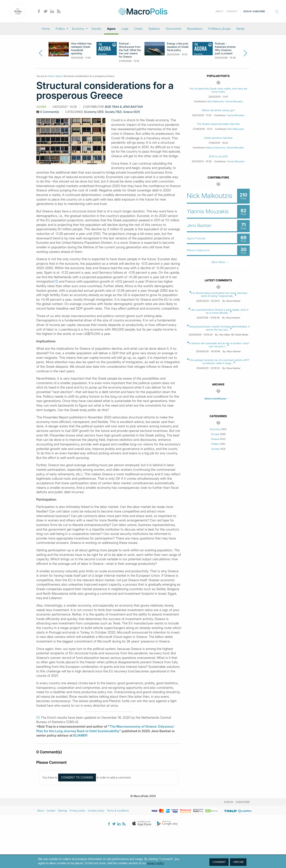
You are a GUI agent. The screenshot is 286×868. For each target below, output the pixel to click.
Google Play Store (167, 823)
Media (240, 29)
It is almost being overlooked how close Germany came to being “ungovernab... (219, 294)
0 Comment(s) (50, 112)
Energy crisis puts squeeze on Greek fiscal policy (178, 47)
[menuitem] (46, 29)
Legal (125, 29)
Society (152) (113, 112)
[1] (55, 281)
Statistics (154, 29)
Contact (232, 11)
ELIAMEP (80, 735)
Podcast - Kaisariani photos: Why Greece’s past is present (225, 48)
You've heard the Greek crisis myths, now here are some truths (218, 90)
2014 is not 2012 (218, 156)
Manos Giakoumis (216, 147)
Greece (215, 439)
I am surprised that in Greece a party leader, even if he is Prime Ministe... (219, 311)
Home (46, 29)
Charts (138, 29)
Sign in (247, 11)
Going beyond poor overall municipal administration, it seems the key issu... (219, 328)
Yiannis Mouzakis (234, 101)
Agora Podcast (196, 238)
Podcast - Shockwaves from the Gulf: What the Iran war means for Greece (130, 50)
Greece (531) (132, 112)
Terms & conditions (118, 810)
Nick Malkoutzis (216, 101)
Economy (78, 29)
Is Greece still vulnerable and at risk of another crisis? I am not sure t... (219, 345)
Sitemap (62, 810)
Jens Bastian (199, 225)
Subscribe (259, 11)
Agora (111, 29)
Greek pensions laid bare (218, 138)
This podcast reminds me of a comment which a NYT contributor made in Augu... (219, 362)
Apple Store (142, 823)
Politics (60, 29)
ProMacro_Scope (219, 29)
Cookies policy (96, 810)
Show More (218, 262)
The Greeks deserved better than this (218, 124)
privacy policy (155, 863)
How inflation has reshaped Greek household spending (81, 48)
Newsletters (195, 29)
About (219, 11)
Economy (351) (94, 112)
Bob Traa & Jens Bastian (124, 107)
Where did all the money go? (218, 110)
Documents (174, 29)
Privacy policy (77, 810)
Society (96, 29)
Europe (215, 434)
